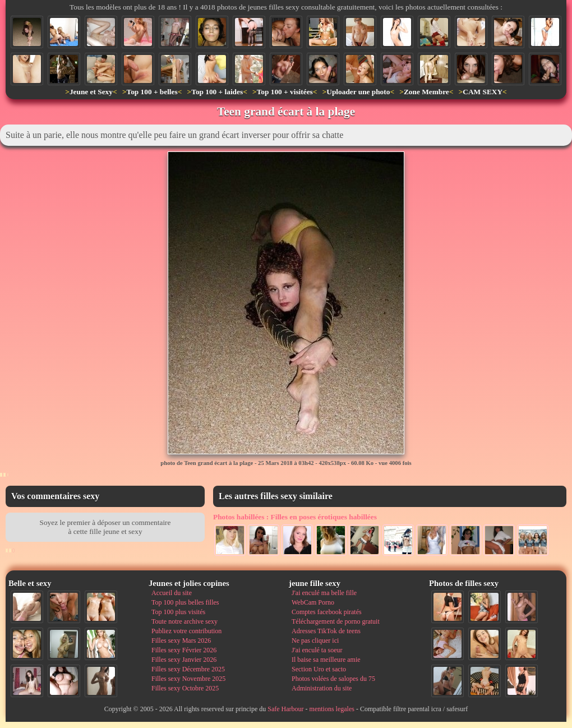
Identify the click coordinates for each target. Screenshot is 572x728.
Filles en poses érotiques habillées (295, 517)
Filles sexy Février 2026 (184, 650)
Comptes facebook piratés (327, 612)
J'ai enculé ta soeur (317, 650)
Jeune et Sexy (91, 92)
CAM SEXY (483, 92)
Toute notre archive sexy (184, 621)
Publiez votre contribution (186, 631)
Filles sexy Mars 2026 (181, 641)
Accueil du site (172, 593)
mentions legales (332, 709)
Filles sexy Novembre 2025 (188, 679)
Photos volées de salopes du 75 (333, 679)
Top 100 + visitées (285, 92)
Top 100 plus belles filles (185, 602)
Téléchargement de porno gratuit (336, 621)
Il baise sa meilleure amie (326, 660)
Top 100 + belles (152, 92)
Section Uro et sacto (319, 669)
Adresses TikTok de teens (326, 631)
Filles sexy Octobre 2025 (185, 688)
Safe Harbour (285, 709)
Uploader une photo (358, 92)
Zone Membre (426, 92)
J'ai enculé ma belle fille (324, 593)
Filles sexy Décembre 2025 (188, 669)
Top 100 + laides (217, 92)
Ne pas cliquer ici (315, 641)
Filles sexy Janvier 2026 (184, 660)
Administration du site (322, 688)
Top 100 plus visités (178, 612)
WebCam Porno (313, 602)
